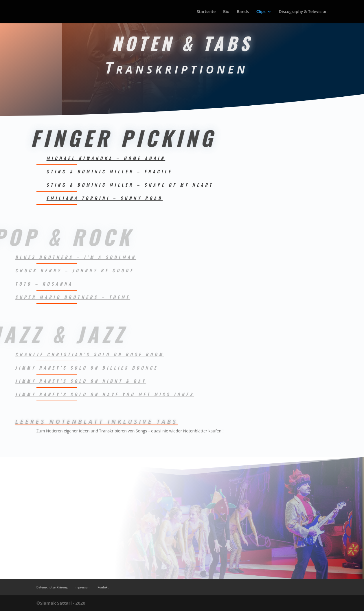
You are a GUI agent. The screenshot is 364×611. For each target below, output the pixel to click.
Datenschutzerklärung (52, 587)
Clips (261, 12)
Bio (226, 12)
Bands (243, 12)
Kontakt (103, 587)
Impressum (83, 587)
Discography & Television (303, 12)
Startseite (206, 12)
